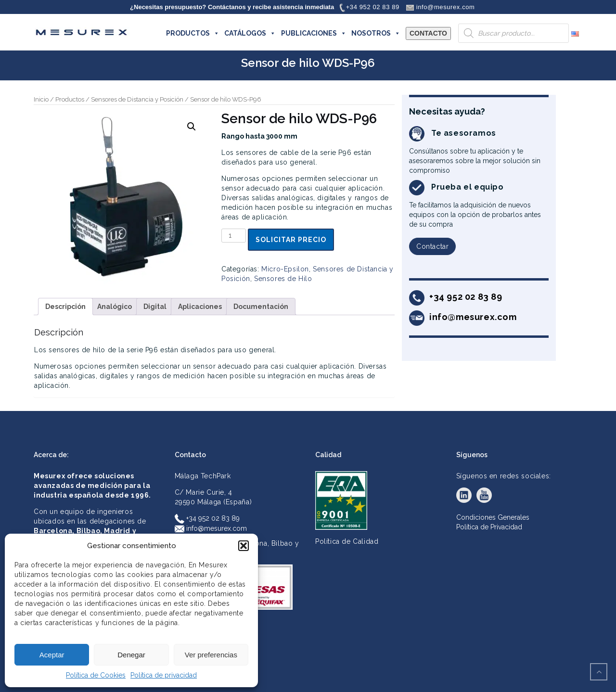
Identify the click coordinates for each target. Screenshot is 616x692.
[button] (244, 546)
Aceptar (52, 655)
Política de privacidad (164, 675)
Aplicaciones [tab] (200, 307)
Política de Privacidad (489, 527)
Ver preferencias (211, 655)
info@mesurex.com (211, 528)
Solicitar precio (291, 240)
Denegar (131, 655)
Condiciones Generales (493, 517)
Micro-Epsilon (285, 269)
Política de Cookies (96, 675)
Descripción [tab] (65, 307)
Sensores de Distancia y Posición (137, 99)
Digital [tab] (155, 307)
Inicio (41, 99)
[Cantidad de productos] (234, 236)
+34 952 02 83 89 (207, 518)
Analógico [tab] (115, 307)
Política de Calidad (347, 541)
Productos (70, 99)
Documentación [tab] (261, 307)
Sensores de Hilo (283, 279)
